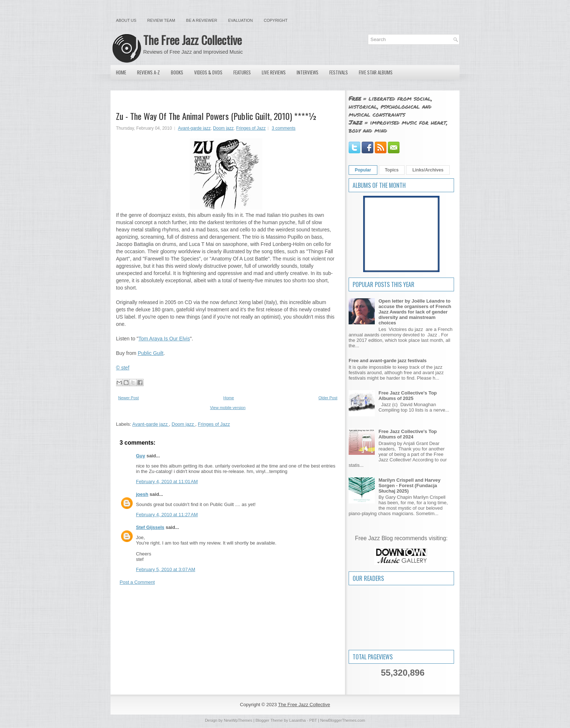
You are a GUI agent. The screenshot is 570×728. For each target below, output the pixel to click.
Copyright (276, 20)
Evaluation (240, 20)
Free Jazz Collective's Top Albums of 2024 (408, 434)
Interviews (308, 72)
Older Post (328, 398)
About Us (126, 20)
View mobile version (228, 408)
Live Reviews (274, 72)
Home (121, 72)
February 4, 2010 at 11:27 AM (167, 515)
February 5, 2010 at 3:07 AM (166, 569)
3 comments (283, 128)
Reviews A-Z (148, 72)
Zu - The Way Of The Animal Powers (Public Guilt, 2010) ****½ (216, 116)
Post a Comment (137, 582)
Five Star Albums (376, 72)
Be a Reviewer (202, 20)
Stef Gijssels (150, 527)
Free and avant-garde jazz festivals (388, 361)
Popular (363, 170)
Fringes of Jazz (251, 128)
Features (242, 72)
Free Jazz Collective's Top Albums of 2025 (408, 396)
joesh (142, 494)
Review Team (161, 20)
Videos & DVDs (208, 72)
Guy (141, 456)
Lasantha (298, 720)
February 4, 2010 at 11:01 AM (167, 482)
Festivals (339, 72)
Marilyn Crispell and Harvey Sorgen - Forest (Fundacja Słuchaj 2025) (410, 486)
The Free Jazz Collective (192, 40)
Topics (392, 170)
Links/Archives (428, 170)
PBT (313, 720)
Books (177, 72)
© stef (123, 368)
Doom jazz (223, 128)
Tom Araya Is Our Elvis (164, 339)
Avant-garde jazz (194, 128)
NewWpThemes (238, 720)
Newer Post (129, 398)
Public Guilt (151, 353)
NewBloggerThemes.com (343, 720)
